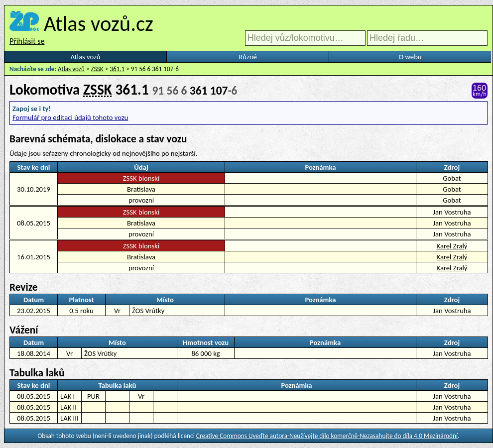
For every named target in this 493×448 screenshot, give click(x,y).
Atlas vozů (86, 57)
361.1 (117, 69)
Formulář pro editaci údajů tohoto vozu (70, 117)
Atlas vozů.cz (99, 23)
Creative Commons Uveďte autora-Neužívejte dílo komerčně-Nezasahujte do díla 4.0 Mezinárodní (327, 436)
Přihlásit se (27, 41)
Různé (247, 57)
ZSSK (97, 69)
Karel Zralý (452, 246)
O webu (410, 57)
